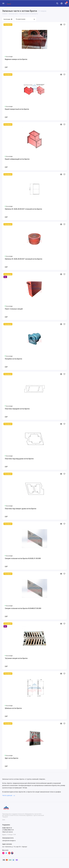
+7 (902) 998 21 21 (8, 830)
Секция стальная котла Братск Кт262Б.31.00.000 (23, 558)
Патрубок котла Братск (13, 359)
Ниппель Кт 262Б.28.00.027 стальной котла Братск (23, 209)
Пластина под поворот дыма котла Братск (21, 509)
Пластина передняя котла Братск (17, 409)
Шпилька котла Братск (13, 708)
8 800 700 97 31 (7, 828)
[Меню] (3, 3)
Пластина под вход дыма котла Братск (19, 459)
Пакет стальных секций (14, 309)
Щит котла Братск (12, 758)
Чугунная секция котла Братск (16, 658)
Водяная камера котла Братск (16, 59)
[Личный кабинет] (62, 3)
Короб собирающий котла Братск (17, 159)
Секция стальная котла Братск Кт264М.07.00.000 (23, 608)
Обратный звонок (8, 832)
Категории (8, 19)
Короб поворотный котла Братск (17, 109)
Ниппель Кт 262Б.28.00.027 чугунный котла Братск (24, 259)
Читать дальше (9, 795)
